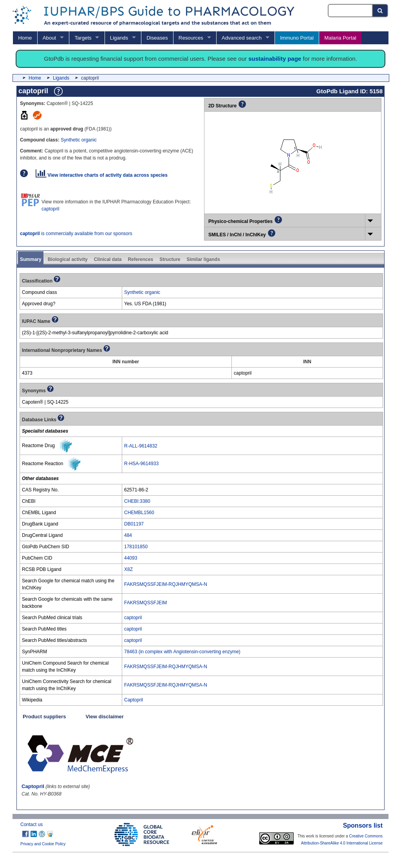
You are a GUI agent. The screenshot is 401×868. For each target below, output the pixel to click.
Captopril (134, 700)
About (49, 38)
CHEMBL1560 (139, 513)
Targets (83, 38)
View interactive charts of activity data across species (102, 175)
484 (128, 535)
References (140, 259)
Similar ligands (203, 259)
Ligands (119, 38)
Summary (31, 259)
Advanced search (242, 38)
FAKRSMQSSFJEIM (145, 603)
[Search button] (380, 11)
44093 (131, 558)
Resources (191, 38)
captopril (50, 209)
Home (25, 38)
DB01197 (134, 524)
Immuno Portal (297, 38)
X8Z (128, 569)
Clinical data (108, 259)
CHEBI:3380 (137, 501)
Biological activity (68, 259)
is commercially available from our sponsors (76, 234)
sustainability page (275, 59)
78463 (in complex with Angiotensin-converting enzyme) (182, 652)
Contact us (32, 825)
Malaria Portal (340, 38)
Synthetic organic (79, 140)
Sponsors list (363, 825)
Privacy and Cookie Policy (43, 844)
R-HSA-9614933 (141, 464)
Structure (170, 259)
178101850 (136, 547)
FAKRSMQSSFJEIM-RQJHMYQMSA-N (166, 584)
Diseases (157, 38)
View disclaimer (105, 717)
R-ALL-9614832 (141, 446)
